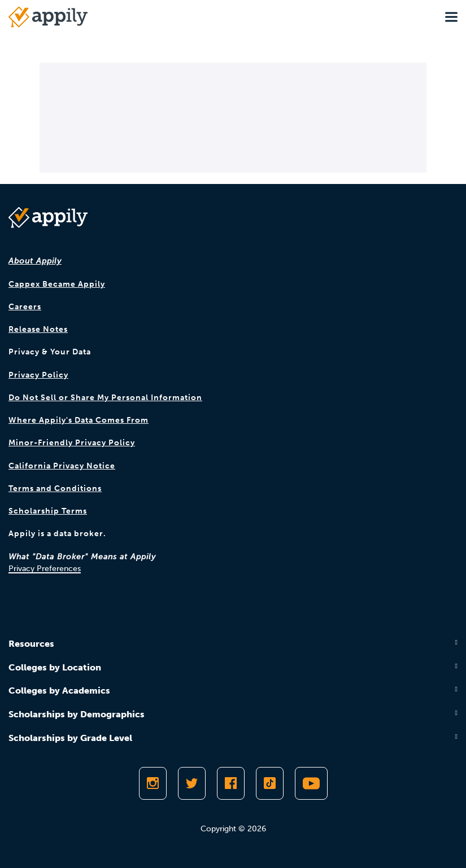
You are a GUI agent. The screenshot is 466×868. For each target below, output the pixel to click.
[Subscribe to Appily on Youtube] (311, 783)
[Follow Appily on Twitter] (192, 783)
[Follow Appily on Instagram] (153, 783)
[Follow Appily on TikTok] (270, 783)
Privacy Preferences (45, 569)
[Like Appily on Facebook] (231, 783)
